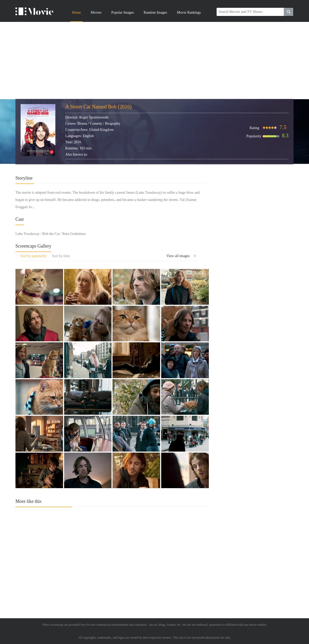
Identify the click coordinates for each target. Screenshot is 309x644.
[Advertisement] (154, 61)
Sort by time (61, 256)
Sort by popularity (33, 256)
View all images (181, 256)
